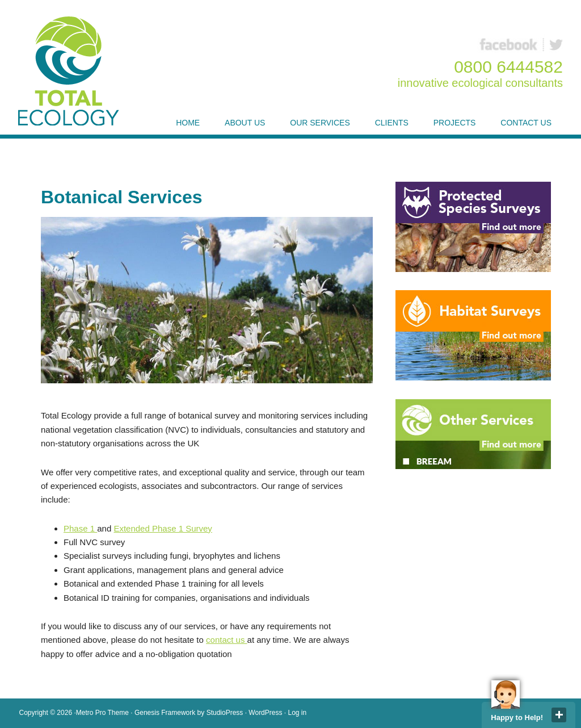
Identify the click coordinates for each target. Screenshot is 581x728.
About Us (245, 123)
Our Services (320, 123)
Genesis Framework (165, 713)
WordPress (265, 713)
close (559, 715)
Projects (455, 123)
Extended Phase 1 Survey (163, 528)
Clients (392, 123)
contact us (227, 640)
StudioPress (225, 713)
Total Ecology (73, 71)
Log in (298, 713)
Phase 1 (80, 528)
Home (188, 123)
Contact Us (526, 123)
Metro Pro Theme (102, 713)
